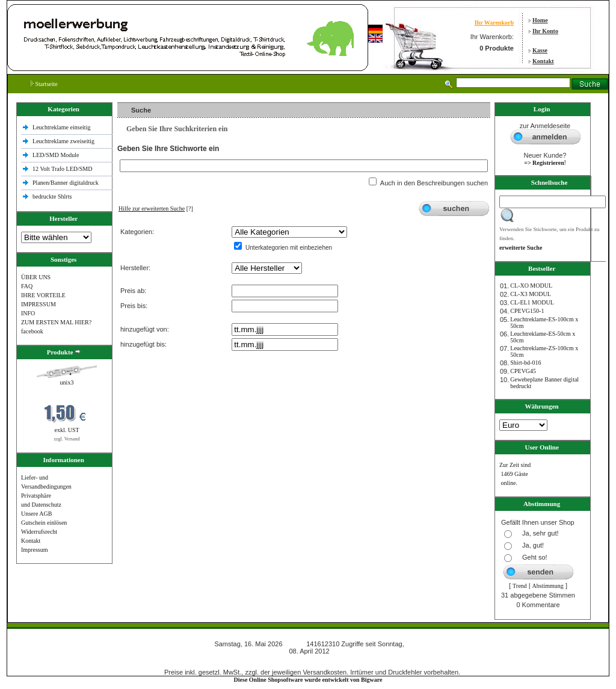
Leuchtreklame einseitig (62, 127)
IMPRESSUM (38, 304)
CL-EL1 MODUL (532, 302)
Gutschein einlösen (44, 523)
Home (540, 20)
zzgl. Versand (67, 439)
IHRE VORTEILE (43, 295)
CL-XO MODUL (531, 286)
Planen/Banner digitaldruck (66, 183)
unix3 (67, 382)
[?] (156, 209)
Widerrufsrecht (39, 532)
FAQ (27, 286)
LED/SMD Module (56, 155)
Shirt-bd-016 (525, 363)
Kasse (540, 50)
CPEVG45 (523, 371)
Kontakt (543, 61)
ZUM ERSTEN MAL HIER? (56, 322)
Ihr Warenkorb (494, 23)
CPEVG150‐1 (527, 311)
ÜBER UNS (36, 277)
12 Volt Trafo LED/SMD (62, 169)
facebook (32, 331)
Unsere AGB (36, 514)
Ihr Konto (545, 31)
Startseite (44, 84)
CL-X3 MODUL (531, 294)
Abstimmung (548, 586)
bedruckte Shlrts (52, 196)
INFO (28, 313)
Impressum (34, 550)
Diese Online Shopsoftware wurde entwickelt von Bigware (308, 680)
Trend (520, 586)
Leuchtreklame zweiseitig (64, 141)
